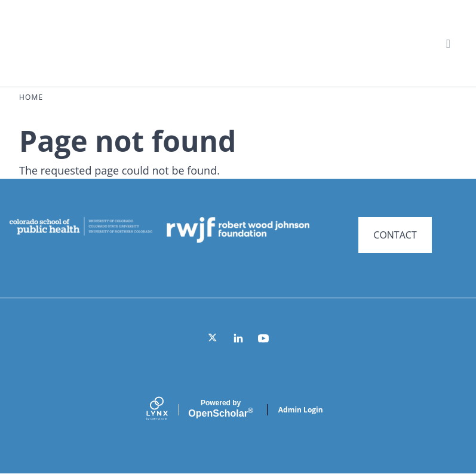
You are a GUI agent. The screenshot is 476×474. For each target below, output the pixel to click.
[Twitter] (213, 338)
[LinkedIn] (238, 338)
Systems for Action (116, 43)
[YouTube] (263, 338)
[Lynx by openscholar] (167, 410)
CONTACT (395, 235)
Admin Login (301, 410)
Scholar (220, 409)
